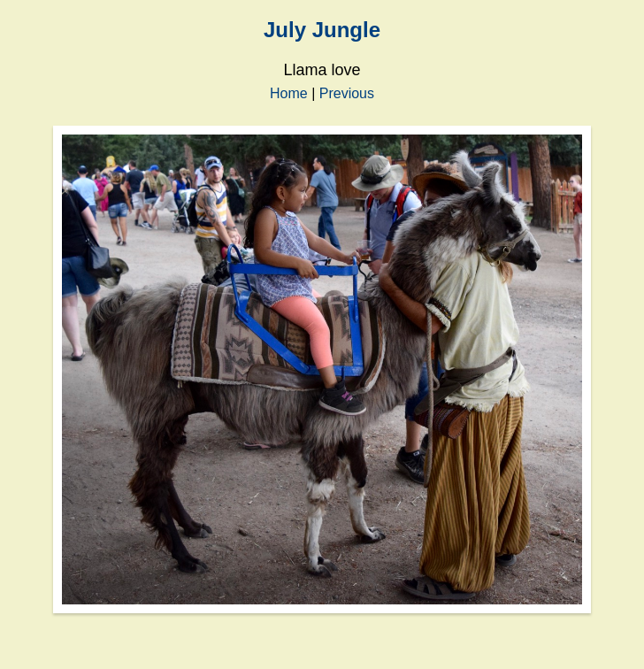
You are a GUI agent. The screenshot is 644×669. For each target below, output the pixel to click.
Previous (347, 93)
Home (289, 93)
